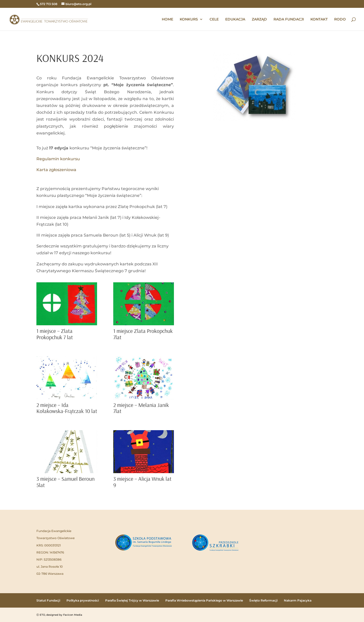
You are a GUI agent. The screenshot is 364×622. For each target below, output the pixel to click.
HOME (167, 19)
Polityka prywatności (83, 600)
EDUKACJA (235, 19)
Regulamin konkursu (58, 159)
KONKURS (189, 19)
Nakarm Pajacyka (298, 600)
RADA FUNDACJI (289, 19)
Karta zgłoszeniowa (56, 170)
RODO (340, 19)
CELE (214, 19)
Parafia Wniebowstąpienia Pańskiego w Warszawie (204, 600)
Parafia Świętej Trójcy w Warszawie (132, 600)
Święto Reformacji (263, 600)
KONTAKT (319, 19)
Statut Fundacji (48, 600)
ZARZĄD (259, 19)
